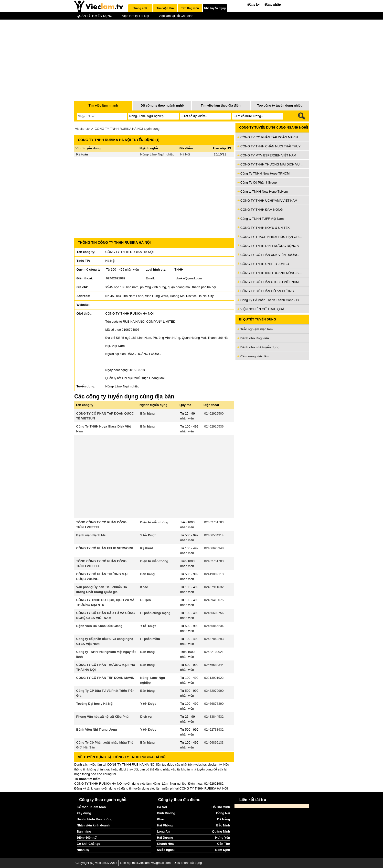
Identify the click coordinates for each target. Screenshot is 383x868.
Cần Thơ (224, 844)
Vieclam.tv (82, 129)
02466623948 (214, 548)
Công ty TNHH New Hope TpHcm (264, 192)
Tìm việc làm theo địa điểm (221, 105)
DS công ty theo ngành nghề (162, 105)
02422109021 (214, 652)
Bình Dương (166, 813)
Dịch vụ (146, 717)
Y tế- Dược (148, 535)
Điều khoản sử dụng (188, 863)
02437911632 (214, 587)
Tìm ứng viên (190, 8)
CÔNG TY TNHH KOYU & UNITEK (265, 228)
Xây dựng (84, 813)
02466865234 (214, 626)
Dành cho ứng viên (255, 338)
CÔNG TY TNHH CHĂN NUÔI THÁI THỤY (271, 146)
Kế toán (82, 154)
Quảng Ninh (221, 831)
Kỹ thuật (147, 548)
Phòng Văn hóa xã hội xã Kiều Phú (102, 717)
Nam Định (223, 850)
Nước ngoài (166, 850)
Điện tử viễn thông (154, 522)
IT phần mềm (150, 639)
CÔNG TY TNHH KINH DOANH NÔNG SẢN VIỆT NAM (272, 273)
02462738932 (214, 730)
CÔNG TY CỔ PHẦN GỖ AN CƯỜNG (267, 291)
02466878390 (214, 704)
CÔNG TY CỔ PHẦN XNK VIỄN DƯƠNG (269, 255)
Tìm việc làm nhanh (103, 105)
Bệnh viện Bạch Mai (91, 535)
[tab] (140, 8)
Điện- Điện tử (87, 838)
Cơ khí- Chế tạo (88, 844)
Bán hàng (147, 413)
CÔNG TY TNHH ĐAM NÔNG (261, 210)
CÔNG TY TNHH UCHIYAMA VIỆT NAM (269, 201)
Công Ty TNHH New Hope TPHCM (265, 173)
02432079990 (214, 691)
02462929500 (214, 413)
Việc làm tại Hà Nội (136, 16)
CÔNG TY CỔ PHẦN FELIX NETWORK (105, 548)
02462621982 (116, 278)
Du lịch (145, 600)
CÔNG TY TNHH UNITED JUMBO (265, 264)
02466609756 (214, 613)
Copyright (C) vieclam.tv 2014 (96, 863)
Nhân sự (83, 850)
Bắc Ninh (223, 825)
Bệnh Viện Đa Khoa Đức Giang (99, 626)
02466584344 (214, 665)
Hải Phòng (165, 825)
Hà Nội (185, 154)
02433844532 (214, 717)
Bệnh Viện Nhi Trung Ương (96, 730)
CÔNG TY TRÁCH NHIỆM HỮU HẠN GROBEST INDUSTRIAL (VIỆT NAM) (272, 237)
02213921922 (214, 678)
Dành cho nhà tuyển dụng (260, 347)
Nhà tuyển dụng (215, 8)
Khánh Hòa (165, 844)
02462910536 (214, 426)
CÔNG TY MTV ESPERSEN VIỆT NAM (268, 155)
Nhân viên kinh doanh (93, 825)
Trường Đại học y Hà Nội (95, 704)
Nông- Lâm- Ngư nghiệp (157, 154)
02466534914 (214, 535)
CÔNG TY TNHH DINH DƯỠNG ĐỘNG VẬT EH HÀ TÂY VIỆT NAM (272, 246)
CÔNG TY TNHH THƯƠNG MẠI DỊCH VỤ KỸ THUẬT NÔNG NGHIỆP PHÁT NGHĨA (272, 164)
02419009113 (214, 574)
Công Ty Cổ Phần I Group (259, 182)
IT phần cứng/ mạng (155, 613)
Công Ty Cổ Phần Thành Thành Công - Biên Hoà (272, 300)
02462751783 (214, 522)
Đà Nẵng (224, 819)
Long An (163, 831)
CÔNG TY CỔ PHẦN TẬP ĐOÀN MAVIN (105, 678)
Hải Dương (165, 838)
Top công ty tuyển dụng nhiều (280, 105)
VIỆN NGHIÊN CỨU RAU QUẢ (262, 309)
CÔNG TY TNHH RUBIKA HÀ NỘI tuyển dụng (127, 129)
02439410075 (214, 600)
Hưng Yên (223, 838)
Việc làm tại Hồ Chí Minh (176, 16)
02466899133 (214, 742)
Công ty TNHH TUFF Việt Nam (262, 219)
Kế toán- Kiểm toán (91, 807)
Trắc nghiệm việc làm (259, 329)
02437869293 (214, 639)
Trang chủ (140, 8)
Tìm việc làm (165, 8)
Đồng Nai (223, 813)
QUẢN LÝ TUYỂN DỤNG (95, 16)
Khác (144, 587)
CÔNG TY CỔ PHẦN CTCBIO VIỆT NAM (270, 282)
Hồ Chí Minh (221, 807)
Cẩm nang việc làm (255, 356)
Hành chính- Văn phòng (95, 819)
